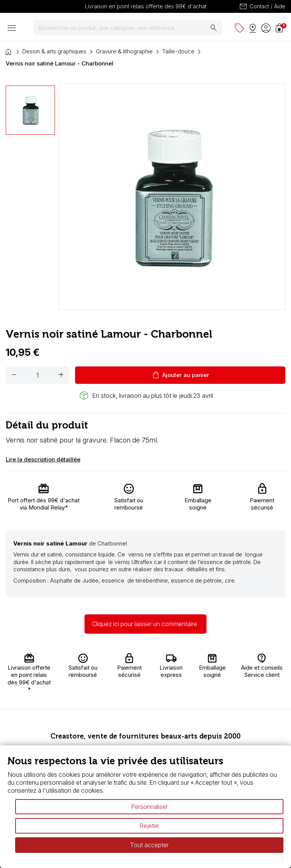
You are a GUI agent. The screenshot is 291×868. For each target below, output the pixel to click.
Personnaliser (149, 807)
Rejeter (149, 826)
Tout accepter (149, 845)
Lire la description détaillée (43, 459)
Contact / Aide (262, 6)
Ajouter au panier (180, 375)
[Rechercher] (128, 28)
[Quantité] (38, 375)
